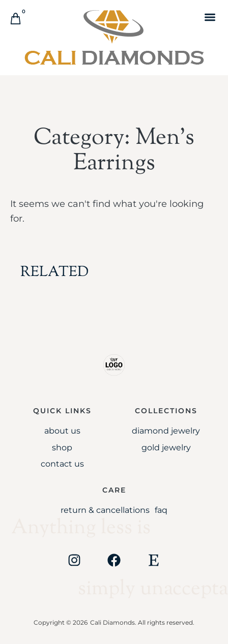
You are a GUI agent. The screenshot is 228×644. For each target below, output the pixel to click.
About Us (62, 431)
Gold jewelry (166, 448)
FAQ (161, 510)
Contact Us (62, 464)
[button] (210, 17)
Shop (62, 448)
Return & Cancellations (105, 510)
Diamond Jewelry (166, 431)
